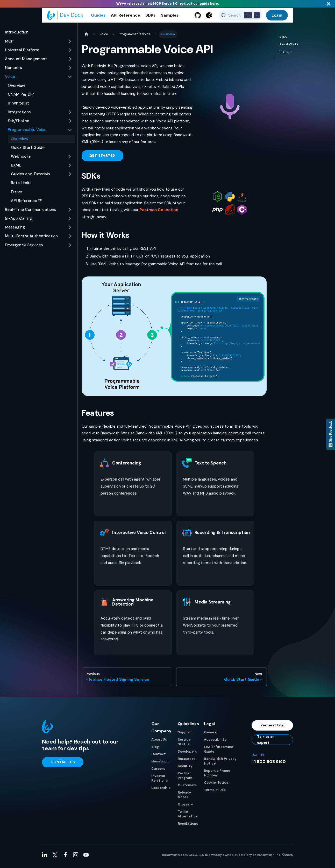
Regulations (188, 826)
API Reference (126, 17)
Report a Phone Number (217, 776)
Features (286, 55)
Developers (187, 754)
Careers (158, 771)
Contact (159, 757)
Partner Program (185, 778)
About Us (159, 742)
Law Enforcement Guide (219, 752)
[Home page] (86, 37)
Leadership (161, 791)
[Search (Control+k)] (241, 17)
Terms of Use (215, 793)
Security (185, 769)
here (214, 4)
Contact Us (63, 765)
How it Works (289, 47)
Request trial (272, 728)
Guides (98, 17)
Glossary (185, 807)
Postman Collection (159, 213)
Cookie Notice (216, 785)
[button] (39, 44)
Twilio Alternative (188, 817)
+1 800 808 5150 (269, 764)
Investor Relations (159, 781)
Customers (187, 788)
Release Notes (184, 798)
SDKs (151, 17)
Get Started (102, 159)
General (211, 735)
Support (185, 735)
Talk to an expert (266, 742)
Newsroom (160, 764)
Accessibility (215, 742)
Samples (170, 17)
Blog (155, 750)
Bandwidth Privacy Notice (220, 764)
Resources (187, 762)
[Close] (329, 4)
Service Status (184, 745)
